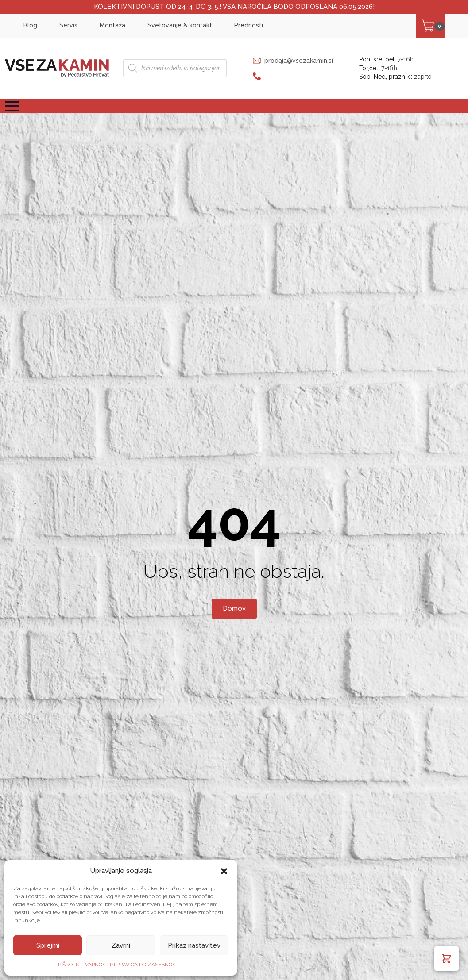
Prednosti (249, 25)
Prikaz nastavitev (194, 945)
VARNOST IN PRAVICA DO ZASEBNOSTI (132, 965)
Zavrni (121, 945)
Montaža (112, 25)
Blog (30, 25)
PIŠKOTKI (69, 965)
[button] (224, 871)
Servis (68, 25)
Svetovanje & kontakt (180, 25)
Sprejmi (48, 945)
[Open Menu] (12, 106)
